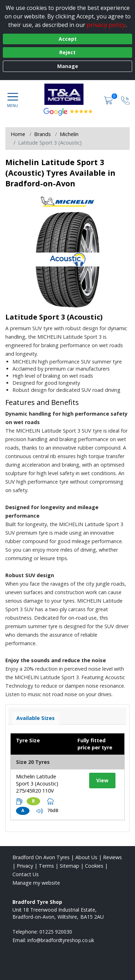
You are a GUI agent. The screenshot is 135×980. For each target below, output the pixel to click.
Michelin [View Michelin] (69, 134)
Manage (68, 66)
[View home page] (68, 94)
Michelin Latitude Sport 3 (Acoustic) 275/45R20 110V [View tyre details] (37, 784)
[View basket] (109, 100)
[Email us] (61, 940)
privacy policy (106, 25)
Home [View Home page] (18, 134)
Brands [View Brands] (42, 134)
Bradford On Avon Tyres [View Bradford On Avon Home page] (41, 857)
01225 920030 (56, 932)
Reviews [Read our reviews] (112, 857)
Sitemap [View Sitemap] (69, 866)
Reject (67, 52)
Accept (68, 39)
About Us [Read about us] (86, 857)
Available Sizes (36, 718)
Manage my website (36, 883)
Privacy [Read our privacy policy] (25, 866)
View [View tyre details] (102, 780)
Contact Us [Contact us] (26, 874)
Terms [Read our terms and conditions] (46, 866)
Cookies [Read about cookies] (94, 866)
